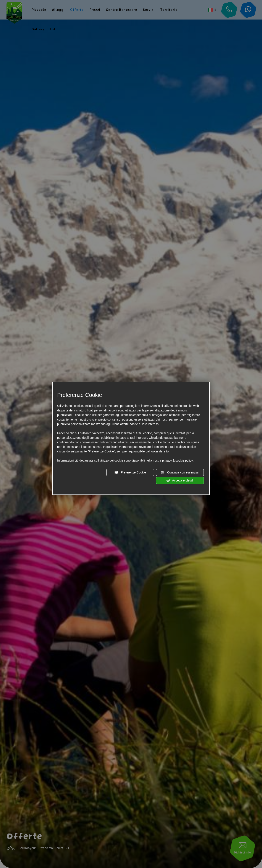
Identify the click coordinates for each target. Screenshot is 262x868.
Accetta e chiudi (180, 480)
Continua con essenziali (180, 472)
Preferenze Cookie (130, 472)
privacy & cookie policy (178, 460)
